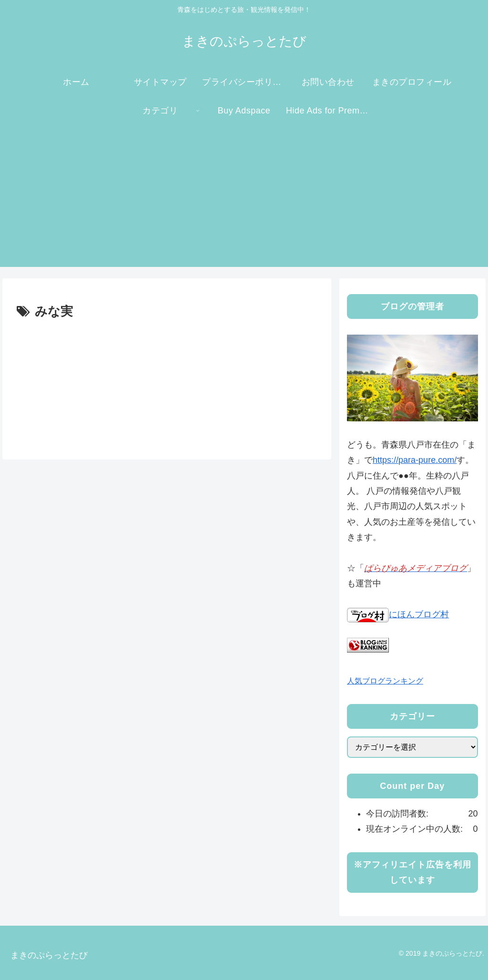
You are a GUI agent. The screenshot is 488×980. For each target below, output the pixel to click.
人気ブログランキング (385, 681)
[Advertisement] (244, 200)
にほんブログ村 (398, 614)
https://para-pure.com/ (415, 460)
